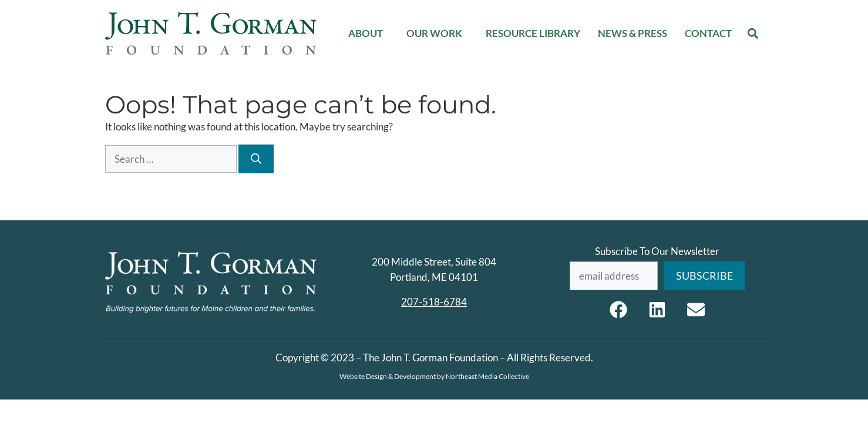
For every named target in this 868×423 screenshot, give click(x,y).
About (369, 33)
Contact (708, 33)
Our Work (437, 33)
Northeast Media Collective (487, 376)
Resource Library (533, 33)
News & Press (633, 33)
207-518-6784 (434, 302)
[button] (753, 33)
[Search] (256, 159)
